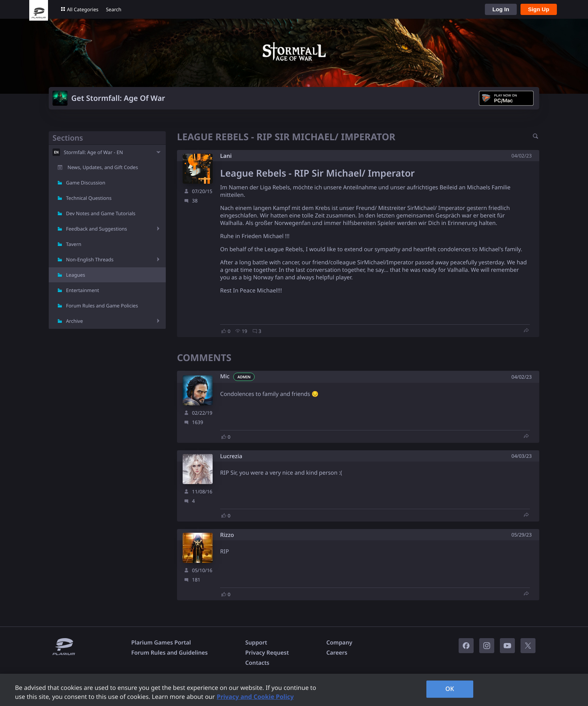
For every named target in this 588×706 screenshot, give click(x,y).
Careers (337, 653)
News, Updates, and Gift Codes (103, 167)
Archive (74, 321)
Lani (226, 156)
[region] (294, 690)
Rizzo (227, 535)
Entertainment (82, 290)
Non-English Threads (90, 259)
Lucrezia (231, 456)
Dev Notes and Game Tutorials (101, 213)
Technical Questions (89, 198)
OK (450, 689)
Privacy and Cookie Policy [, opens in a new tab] (255, 697)
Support (256, 643)
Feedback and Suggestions (97, 229)
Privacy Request (267, 653)
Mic (225, 377)
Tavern (74, 244)
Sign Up (539, 9)
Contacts (257, 663)
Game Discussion (86, 183)
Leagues (76, 275)
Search (113, 9)
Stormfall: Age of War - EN (93, 152)
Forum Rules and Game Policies (102, 306)
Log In (501, 9)
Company (339, 643)
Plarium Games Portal (161, 643)
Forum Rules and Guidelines (169, 653)
